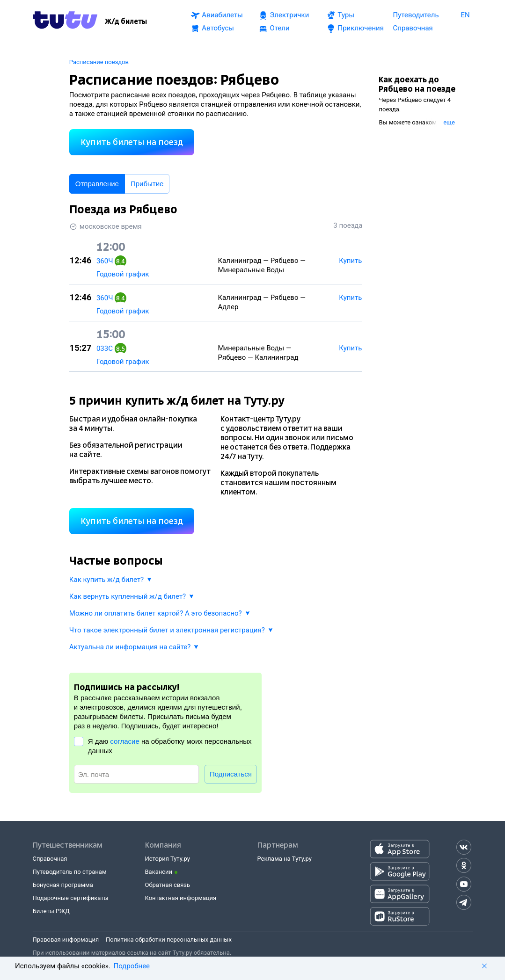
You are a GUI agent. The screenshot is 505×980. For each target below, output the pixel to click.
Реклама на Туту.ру (285, 859)
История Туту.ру (168, 859)
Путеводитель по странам (70, 872)
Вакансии (159, 872)
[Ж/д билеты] (126, 22)
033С (105, 348)
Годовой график (123, 274)
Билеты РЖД (51, 911)
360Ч (105, 261)
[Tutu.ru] (65, 22)
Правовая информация (66, 940)
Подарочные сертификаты (71, 898)
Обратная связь (168, 885)
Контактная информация (181, 898)
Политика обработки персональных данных (169, 940)
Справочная (50, 859)
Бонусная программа (63, 885)
